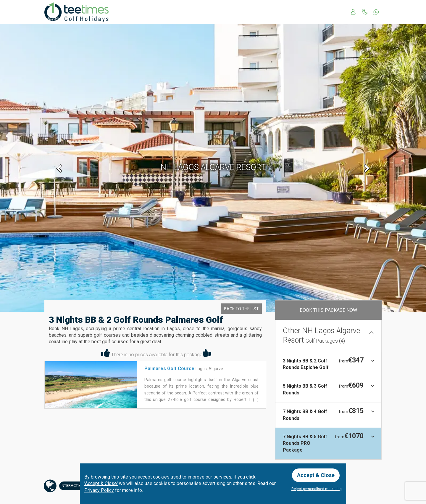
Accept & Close (316, 475)
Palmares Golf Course (169, 369)
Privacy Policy (99, 490)
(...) (255, 400)
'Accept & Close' (101, 483)
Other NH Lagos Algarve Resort (321, 336)
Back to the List (241, 309)
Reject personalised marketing (317, 489)
